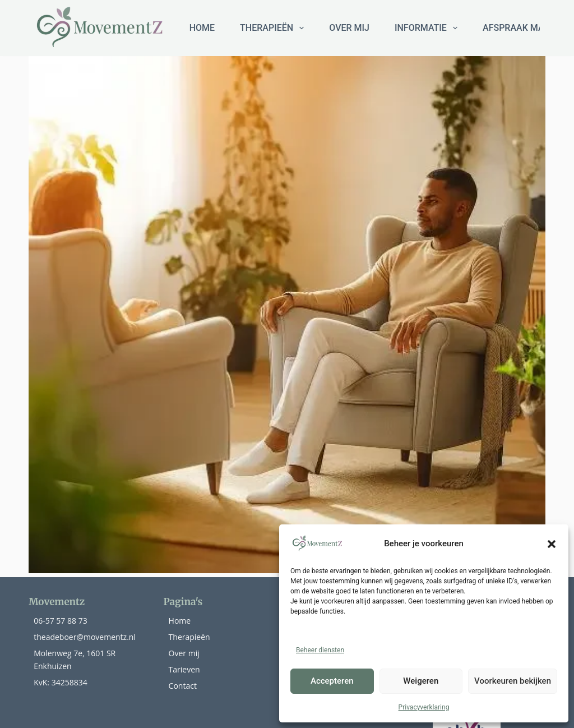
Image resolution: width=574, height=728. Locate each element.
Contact (183, 686)
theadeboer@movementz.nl (85, 637)
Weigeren (421, 681)
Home (180, 621)
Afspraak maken (522, 28)
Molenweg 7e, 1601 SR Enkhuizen (75, 660)
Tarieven (184, 669)
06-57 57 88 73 (60, 621)
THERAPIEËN (274, 28)
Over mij (349, 28)
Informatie (428, 28)
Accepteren (332, 681)
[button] (552, 544)
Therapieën (189, 637)
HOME (202, 28)
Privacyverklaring (424, 707)
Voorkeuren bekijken (513, 681)
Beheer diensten (320, 650)
